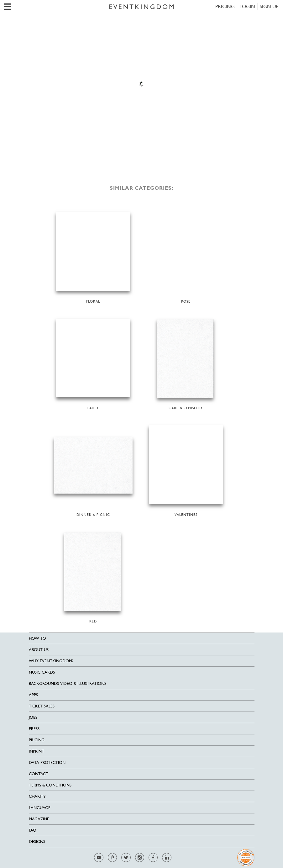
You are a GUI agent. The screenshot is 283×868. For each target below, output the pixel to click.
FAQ (33, 830)
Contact (39, 774)
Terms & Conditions (50, 785)
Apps (33, 695)
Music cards (42, 672)
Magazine (39, 819)
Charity (37, 796)
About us (39, 650)
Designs (37, 842)
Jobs (33, 717)
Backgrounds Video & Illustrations (68, 683)
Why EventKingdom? (51, 661)
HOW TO (37, 638)
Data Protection (47, 762)
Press (34, 729)
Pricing (225, 6)
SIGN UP (269, 6)
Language (40, 808)
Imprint (37, 751)
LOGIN (247, 6)
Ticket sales (42, 706)
